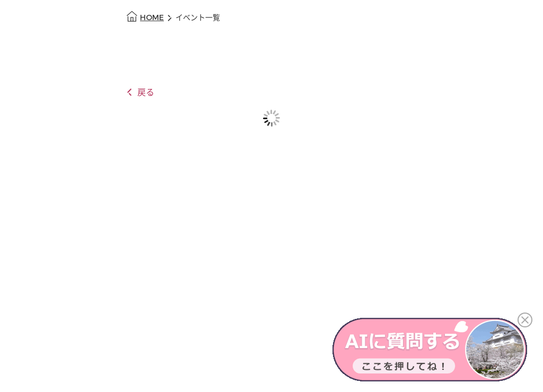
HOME (152, 18)
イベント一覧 (198, 18)
